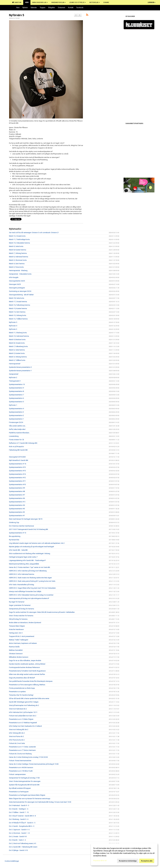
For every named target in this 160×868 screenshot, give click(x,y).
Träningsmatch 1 (15, 381)
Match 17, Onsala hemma (18, 302)
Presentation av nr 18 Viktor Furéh (21, 771)
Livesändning (14, 436)
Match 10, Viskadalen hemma (19, 243)
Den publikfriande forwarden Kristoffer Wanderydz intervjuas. (31, 681)
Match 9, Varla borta (16, 246)
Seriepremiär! (14, 374)
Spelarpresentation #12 (17, 478)
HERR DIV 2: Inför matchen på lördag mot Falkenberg (28, 571)
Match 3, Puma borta (16, 267)
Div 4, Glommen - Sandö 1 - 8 (19, 833)
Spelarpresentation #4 (17, 505)
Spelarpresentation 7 (16, 395)
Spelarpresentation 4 (16, 409)
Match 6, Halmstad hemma (19, 257)
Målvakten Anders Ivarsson (19, 657)
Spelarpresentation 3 (16, 412)
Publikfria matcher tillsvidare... (20, 433)
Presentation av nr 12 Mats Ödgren (21, 719)
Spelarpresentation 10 (17, 384)
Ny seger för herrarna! (17, 602)
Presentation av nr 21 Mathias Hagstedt (23, 723)
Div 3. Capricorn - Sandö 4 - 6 (19, 830)
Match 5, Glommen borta (18, 260)
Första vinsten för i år (16, 440)
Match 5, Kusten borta (17, 353)
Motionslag (95, 2)
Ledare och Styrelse (78, 2)
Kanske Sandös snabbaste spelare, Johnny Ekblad (27, 664)
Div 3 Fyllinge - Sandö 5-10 (18, 850)
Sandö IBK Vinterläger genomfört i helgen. (24, 702)
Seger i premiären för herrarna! (20, 605)
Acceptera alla (147, 861)
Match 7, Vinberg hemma (18, 253)
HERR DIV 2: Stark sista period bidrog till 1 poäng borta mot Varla (32, 581)
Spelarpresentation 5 (16, 402)
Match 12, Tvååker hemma (18, 319)
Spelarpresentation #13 (17, 467)
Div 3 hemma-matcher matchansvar (21, 526)
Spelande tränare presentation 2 (20, 367)
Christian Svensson (16, 654)
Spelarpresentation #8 (17, 491)
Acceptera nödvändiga (128, 861)
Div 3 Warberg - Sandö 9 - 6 (19, 819)
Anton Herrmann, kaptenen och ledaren (23, 643)
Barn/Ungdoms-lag (40, 2)
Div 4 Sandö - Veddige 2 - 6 (19, 809)
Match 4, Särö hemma (17, 264)
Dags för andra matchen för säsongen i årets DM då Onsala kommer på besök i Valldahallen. (42, 612)
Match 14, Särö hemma (17, 312)
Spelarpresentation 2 (16, 415)
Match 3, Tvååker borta (17, 360)
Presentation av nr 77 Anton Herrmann (22, 750)
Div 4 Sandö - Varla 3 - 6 (17, 840)
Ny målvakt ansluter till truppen (20, 788)
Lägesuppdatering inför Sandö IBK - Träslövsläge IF (27, 560)
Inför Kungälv (14, 277)
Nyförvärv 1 (13, 405)
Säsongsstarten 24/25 (17, 281)
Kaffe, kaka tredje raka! (17, 429)
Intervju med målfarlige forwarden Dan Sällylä (25, 591)
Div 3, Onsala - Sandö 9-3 (18, 837)
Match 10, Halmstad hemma (19, 336)
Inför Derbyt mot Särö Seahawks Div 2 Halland (25, 726)
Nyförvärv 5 (17, 15)
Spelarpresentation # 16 (18, 464)
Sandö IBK (17, 2)
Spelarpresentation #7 (17, 495)
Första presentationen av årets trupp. (22, 688)
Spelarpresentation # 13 (18, 533)
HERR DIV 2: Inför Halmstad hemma (22, 574)
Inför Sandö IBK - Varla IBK (18, 550)
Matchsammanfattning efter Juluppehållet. (24, 564)
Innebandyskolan (59, 2)
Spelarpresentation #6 (17, 498)
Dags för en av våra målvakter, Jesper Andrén (25, 660)
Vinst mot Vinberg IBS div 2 (19, 730)
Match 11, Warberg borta (18, 333)
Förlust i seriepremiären (17, 774)
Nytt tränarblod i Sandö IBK (19, 460)
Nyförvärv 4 (13, 326)
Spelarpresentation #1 (17, 516)
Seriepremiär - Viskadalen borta (20, 274)
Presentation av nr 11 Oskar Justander (22, 747)
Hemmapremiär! (15, 364)
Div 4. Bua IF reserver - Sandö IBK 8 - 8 (22, 816)
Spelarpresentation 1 (16, 419)
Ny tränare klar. (14, 540)
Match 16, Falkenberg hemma (20, 305)
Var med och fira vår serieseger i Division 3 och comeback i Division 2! (34, 233)
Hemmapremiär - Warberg (18, 270)
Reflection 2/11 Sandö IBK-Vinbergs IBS (23, 443)
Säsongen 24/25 (15, 284)
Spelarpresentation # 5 (17, 502)
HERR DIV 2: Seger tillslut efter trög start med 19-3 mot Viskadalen (32, 588)
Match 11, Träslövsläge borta (19, 239)
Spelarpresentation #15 (17, 471)
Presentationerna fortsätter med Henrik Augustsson (27, 671)
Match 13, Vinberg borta (18, 315)
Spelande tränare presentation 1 (20, 371)
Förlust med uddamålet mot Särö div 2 (23, 716)
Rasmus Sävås (14, 647)
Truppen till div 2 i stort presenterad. (22, 636)
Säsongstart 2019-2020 (17, 457)
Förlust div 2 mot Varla (17, 743)
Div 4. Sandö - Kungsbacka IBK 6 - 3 (22, 826)
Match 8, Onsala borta (17, 343)
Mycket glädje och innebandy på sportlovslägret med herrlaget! (32, 547)
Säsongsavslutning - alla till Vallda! (21, 295)
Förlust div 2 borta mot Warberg (20, 754)
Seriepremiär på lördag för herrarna (21, 609)
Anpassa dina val (100, 860)
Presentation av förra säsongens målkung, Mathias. (27, 685)
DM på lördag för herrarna (18, 619)
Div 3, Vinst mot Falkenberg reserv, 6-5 (22, 843)
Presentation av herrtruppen (19, 792)
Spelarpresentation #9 (17, 488)
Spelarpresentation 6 (16, 398)
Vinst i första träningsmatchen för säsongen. (25, 781)
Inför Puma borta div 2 (17, 740)
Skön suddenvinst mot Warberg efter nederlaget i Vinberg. (30, 554)
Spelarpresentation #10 (17, 484)
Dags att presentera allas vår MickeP (22, 678)
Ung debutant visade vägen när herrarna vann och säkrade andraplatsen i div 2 (37, 543)
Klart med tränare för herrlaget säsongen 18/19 (26, 519)
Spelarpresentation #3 (17, 509)
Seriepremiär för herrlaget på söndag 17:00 (24, 778)
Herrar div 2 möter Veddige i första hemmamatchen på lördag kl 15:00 (34, 764)
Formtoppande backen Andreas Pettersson (24, 667)
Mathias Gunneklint (16, 650)
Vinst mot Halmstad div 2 (18, 709)
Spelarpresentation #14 (17, 474)
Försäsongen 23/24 (16, 422)
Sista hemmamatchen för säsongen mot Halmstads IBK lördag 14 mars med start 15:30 (40, 802)
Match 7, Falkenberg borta (18, 346)
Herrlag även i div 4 (16, 633)
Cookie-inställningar (12, 861)
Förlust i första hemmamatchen (20, 761)
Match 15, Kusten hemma (18, 308)
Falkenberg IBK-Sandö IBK (18, 450)
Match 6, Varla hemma (17, 350)
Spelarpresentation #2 (17, 512)
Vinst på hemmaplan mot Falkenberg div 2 (24, 705)
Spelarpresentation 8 (16, 391)
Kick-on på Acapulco (16, 447)
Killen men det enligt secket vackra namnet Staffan (27, 674)
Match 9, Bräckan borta (17, 340)
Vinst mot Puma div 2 (16, 736)
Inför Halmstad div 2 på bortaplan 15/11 (23, 712)
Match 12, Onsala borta (17, 236)
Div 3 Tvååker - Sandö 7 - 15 (19, 812)
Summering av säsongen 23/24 (20, 291)
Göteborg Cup (14, 522)
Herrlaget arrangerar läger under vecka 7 (23, 557)
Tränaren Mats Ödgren (17, 626)
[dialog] (124, 854)
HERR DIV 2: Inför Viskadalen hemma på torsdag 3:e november (31, 595)
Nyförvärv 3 (13, 329)
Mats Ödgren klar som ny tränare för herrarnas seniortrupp (30, 799)
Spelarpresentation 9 (16, 388)
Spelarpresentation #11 (17, 481)
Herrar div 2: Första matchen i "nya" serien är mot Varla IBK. (30, 567)
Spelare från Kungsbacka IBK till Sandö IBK (24, 785)
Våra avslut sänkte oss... (18, 426)
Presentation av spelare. (17, 692)
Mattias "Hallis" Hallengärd (19, 640)
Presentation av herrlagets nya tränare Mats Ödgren (27, 795)
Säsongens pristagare (17, 288)
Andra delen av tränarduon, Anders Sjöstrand (25, 623)
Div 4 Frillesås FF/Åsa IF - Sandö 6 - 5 (22, 823)
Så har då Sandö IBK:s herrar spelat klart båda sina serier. (29, 698)
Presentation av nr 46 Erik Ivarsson (21, 767)
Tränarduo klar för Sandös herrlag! (21, 695)
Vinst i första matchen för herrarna (21, 616)
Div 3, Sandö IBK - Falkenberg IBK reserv (23, 847)
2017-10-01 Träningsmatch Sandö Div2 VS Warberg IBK (29, 529)
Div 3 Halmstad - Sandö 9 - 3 (19, 805)
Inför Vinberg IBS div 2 (17, 733)
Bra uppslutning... (15, 536)
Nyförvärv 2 (13, 377)
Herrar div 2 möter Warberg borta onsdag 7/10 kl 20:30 (28, 757)
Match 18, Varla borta (17, 298)
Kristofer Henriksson (16, 629)
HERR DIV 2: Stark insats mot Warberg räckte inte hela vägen (30, 578)
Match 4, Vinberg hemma (18, 357)
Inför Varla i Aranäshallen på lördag (21, 585)
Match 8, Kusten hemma (18, 250)
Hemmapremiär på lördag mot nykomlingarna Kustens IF (29, 598)
